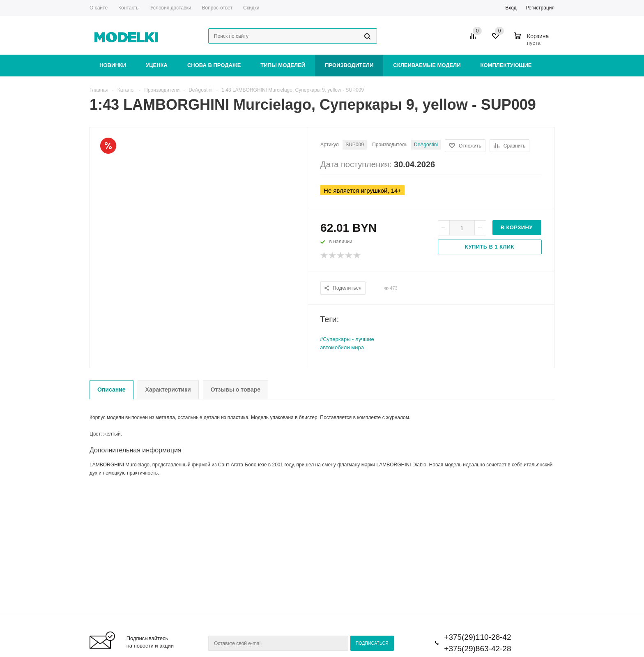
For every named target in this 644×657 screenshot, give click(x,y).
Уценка (157, 65)
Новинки (113, 65)
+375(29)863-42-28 (477, 649)
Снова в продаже (214, 65)
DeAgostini (426, 145)
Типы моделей (283, 65)
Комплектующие (506, 65)
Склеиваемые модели (427, 65)
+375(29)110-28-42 (477, 637)
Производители (349, 65)
